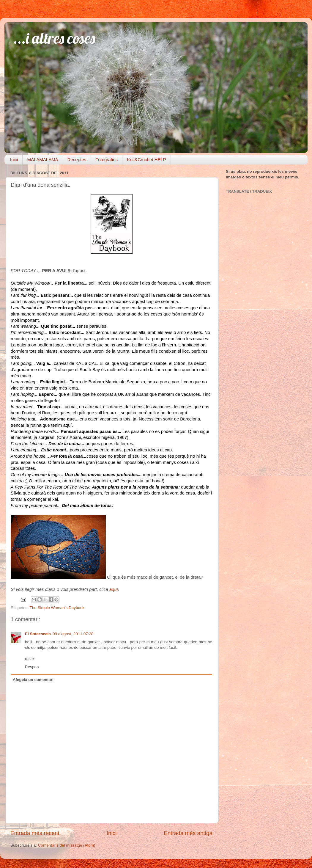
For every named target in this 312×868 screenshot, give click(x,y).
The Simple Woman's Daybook (57, 608)
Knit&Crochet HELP (146, 160)
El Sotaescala (38, 634)
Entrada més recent (35, 833)
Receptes (77, 160)
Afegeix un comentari (33, 680)
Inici (14, 160)
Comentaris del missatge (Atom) (67, 845)
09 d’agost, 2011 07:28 (73, 634)
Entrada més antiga (188, 833)
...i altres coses (54, 38)
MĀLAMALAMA (42, 160)
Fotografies (107, 160)
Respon (32, 667)
